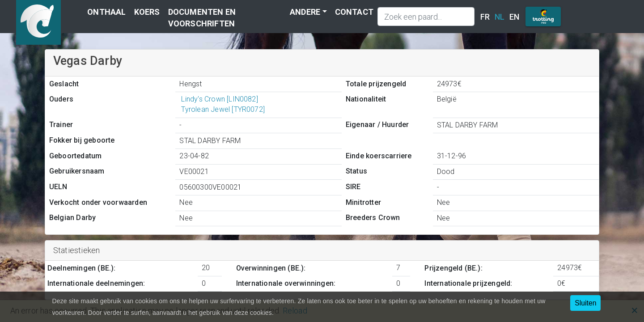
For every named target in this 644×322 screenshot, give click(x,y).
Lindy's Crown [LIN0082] (218, 99)
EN (514, 17)
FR (485, 17)
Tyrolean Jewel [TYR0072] (222, 109)
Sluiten (585, 303)
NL (500, 17)
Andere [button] (305, 12)
